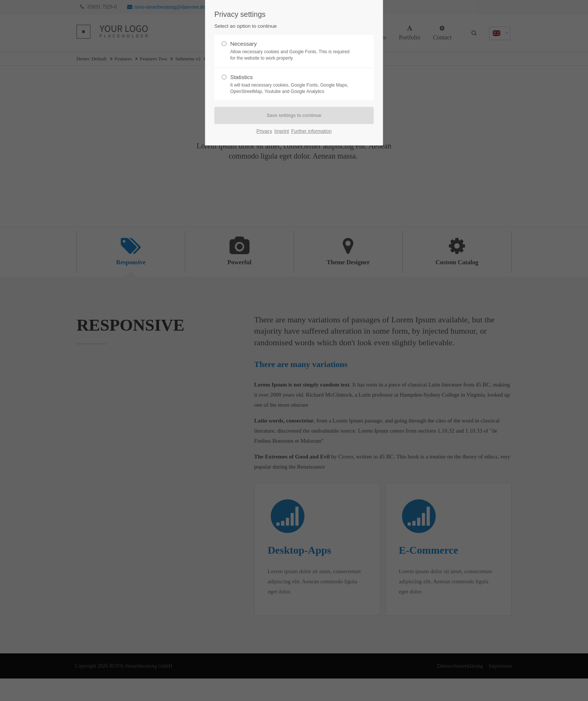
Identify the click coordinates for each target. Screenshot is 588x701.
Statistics (291, 84)
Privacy (264, 131)
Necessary (291, 51)
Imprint (282, 131)
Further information (312, 131)
